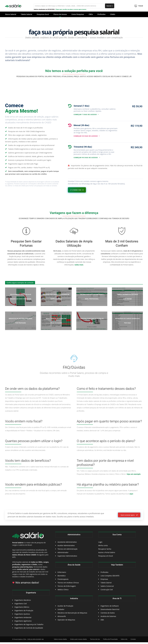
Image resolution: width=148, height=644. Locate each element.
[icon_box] (93, 110)
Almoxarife (62, 618)
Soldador (61, 611)
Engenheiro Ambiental (23, 619)
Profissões (104, 574)
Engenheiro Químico (22, 616)
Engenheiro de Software (110, 608)
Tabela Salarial (106, 584)
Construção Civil (107, 591)
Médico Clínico (63, 591)
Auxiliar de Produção (65, 608)
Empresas (104, 581)
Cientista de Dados (108, 615)
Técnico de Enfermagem (67, 588)
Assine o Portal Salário (107, 554)
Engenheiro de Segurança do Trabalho (29, 626)
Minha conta (103, 547)
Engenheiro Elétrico (22, 609)
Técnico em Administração (68, 551)
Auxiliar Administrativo (66, 547)
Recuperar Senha (105, 551)
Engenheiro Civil (21, 605)
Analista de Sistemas (108, 618)
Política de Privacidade (110, 641)
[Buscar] (74, 6)
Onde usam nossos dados (79, 641)
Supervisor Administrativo (67, 558)
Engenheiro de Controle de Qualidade (29, 630)
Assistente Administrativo (67, 544)
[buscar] (110, 6)
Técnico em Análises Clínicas (68, 584)
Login (100, 544)
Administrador (63, 554)
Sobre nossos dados (60, 641)
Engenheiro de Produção (24, 612)
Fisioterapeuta (63, 581)
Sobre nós (124, 641)
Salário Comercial (107, 588)
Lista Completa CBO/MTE (110, 577)
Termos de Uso (95, 641)
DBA (102, 621)
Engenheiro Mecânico (23, 602)
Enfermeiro (62, 574)
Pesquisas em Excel (106, 558)
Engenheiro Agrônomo (23, 623)
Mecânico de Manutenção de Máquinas (72, 615)
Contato (133, 641)
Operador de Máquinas (66, 621)
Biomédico (62, 577)
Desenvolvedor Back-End (110, 611)
